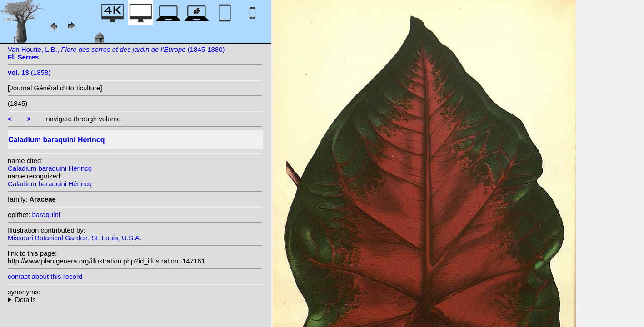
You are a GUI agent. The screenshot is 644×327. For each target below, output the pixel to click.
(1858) (29, 72)
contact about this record (45, 276)
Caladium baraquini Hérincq (50, 168)
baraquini (46, 215)
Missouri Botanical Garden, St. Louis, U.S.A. (75, 238)
